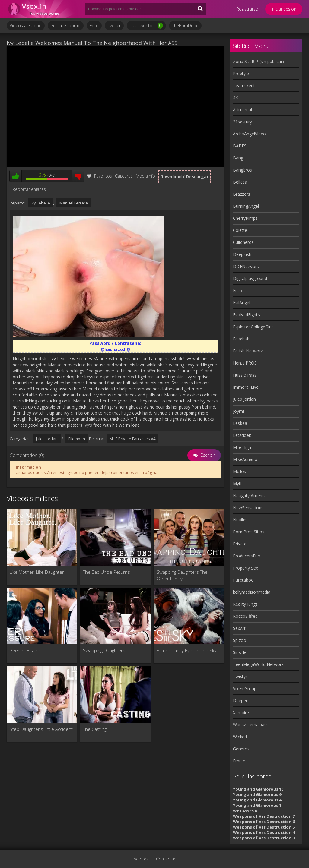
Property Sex (245, 568)
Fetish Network (248, 351)
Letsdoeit (242, 435)
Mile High (242, 447)
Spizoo (240, 640)
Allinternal (242, 110)
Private (240, 544)
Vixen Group (245, 688)
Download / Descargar (184, 177)
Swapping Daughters (104, 650)
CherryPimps (245, 218)
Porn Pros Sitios (249, 532)
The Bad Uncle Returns (107, 572)
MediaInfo (145, 176)
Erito (237, 290)
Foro (94, 25)
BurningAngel (246, 206)
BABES (240, 146)
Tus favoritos (146, 26)
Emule (239, 761)
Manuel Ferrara (74, 203)
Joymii (239, 411)
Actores (141, 859)
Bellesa (240, 182)
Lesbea (240, 423)
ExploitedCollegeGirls (253, 327)
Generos (241, 749)
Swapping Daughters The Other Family (182, 575)
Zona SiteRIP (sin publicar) (258, 61)
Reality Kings (245, 604)
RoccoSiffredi (246, 616)
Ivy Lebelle (40, 203)
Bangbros (242, 170)
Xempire (241, 713)
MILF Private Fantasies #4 (132, 439)
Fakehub (241, 339)
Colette (240, 230)
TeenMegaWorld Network (258, 664)
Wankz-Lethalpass (251, 725)
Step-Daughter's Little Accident (41, 729)
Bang (238, 158)
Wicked (240, 737)
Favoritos (99, 176)
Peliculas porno (66, 25)
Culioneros (243, 242)
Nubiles (240, 520)
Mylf (237, 483)
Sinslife (240, 652)
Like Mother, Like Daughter (37, 572)
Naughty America (250, 496)
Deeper (240, 701)
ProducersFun (247, 556)
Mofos (239, 471)
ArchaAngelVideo (249, 134)
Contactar (166, 859)
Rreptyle (241, 73)
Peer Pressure (25, 650)
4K (236, 98)
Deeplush (242, 254)
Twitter (114, 25)
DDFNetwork (246, 266)
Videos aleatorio (26, 25)
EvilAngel (242, 303)
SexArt (239, 628)
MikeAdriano (245, 459)
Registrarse (247, 9)
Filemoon (77, 439)
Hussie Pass (245, 375)
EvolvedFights (246, 315)
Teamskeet (244, 85)
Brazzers (242, 194)
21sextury (242, 122)
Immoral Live (246, 387)
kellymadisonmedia (252, 592)
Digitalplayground (250, 278)
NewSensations (248, 508)
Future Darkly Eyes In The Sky (186, 650)
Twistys (240, 676)
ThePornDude (185, 25)
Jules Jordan (47, 439)
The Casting (95, 729)
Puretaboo (243, 580)
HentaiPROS (245, 363)
